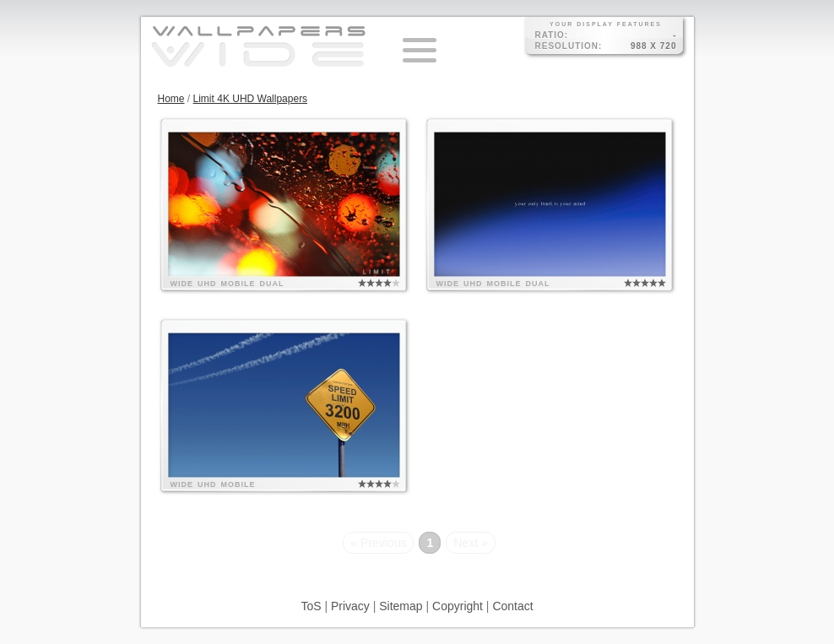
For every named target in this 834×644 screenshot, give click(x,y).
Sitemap (401, 606)
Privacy (350, 606)
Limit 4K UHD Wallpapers (251, 99)
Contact (512, 606)
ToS (311, 606)
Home (171, 99)
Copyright (458, 606)
